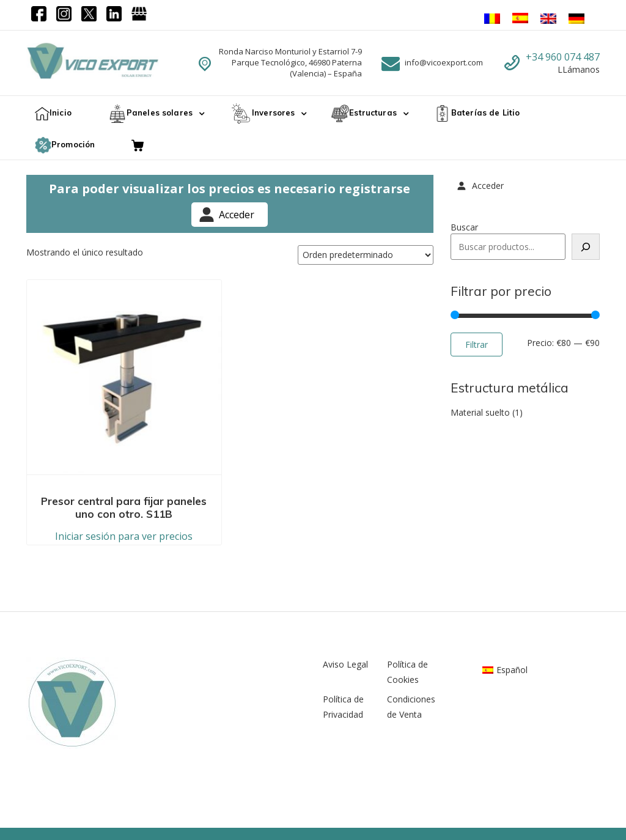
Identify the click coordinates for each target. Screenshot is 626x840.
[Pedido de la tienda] (366, 255)
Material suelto (480, 412)
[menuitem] (505, 621)
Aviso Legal (345, 615)
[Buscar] (586, 247)
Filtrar (477, 344)
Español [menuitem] (512, 620)
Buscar (464, 227)
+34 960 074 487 (563, 57)
